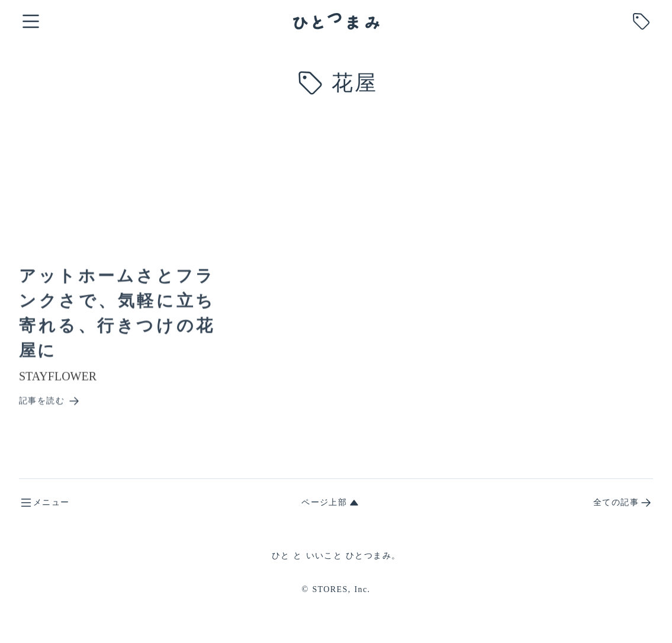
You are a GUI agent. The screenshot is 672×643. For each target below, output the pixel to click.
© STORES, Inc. (336, 589)
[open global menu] (31, 21)
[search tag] (641, 21)
